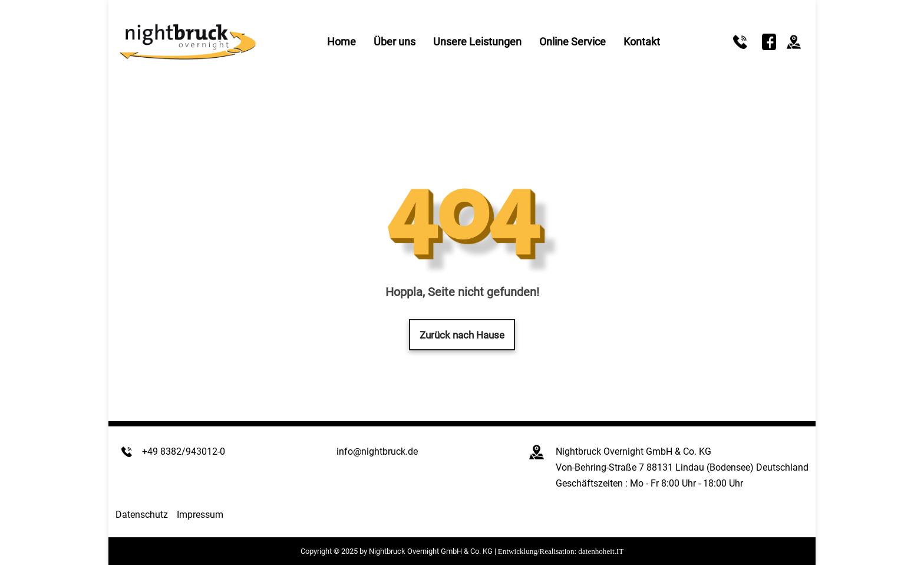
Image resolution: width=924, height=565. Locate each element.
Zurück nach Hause (462, 335)
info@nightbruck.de (377, 451)
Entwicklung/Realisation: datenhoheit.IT (561, 551)
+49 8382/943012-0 (184, 451)
